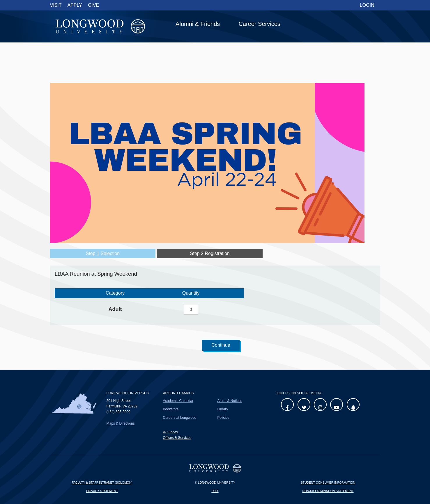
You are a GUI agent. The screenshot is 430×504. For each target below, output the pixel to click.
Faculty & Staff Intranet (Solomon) (102, 483)
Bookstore (171, 409)
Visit (56, 5)
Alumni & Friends (198, 24)
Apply (75, 5)
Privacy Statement (102, 491)
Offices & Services (177, 438)
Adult (115, 309)
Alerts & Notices (230, 401)
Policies (223, 418)
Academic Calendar (178, 401)
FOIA (215, 491)
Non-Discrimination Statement (328, 491)
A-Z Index (170, 432)
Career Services (259, 24)
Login (367, 5)
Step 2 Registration (210, 253)
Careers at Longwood (179, 418)
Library (223, 409)
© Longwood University (215, 483)
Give (93, 5)
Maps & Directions (121, 423)
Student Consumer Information (328, 483)
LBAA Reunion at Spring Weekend (96, 274)
